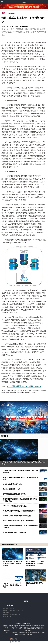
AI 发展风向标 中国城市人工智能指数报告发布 (19, 511)
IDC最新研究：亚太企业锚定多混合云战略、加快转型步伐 (13, 564)
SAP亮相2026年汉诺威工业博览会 (15, 494)
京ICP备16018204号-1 (7, 630)
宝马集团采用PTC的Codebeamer (15, 532)
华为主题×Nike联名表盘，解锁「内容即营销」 (19, 521)
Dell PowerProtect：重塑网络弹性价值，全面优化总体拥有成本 (35, 564)
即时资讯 (5, 436)
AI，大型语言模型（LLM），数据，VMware (24, 386)
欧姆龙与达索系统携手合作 (12, 484)
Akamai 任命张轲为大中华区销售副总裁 (17, 516)
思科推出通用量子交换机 (11, 489)
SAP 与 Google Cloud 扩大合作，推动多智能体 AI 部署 (12, 585)
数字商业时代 (25, 26)
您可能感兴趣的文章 (9, 544)
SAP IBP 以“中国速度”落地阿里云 (15, 506)
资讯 (3, 13)
